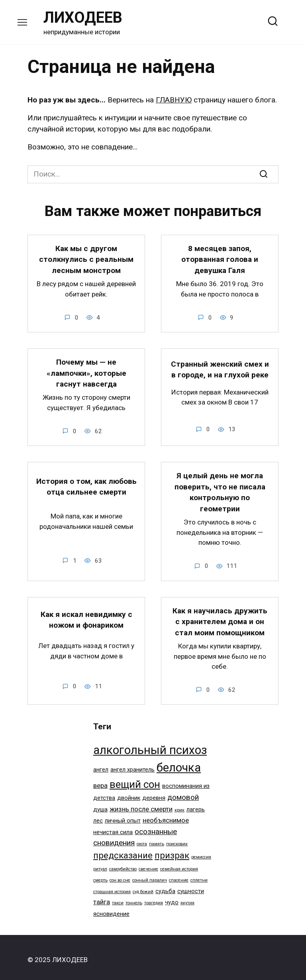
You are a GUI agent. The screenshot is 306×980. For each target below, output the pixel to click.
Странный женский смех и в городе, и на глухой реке (220, 367)
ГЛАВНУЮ (174, 100)
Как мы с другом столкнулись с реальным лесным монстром (86, 259)
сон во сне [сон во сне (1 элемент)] (120, 875)
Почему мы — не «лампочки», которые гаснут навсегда (86, 371)
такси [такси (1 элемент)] (118, 898)
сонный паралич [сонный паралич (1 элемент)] (150, 875)
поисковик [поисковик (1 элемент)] (177, 839)
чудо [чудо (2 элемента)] (172, 897)
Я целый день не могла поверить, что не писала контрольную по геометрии (220, 489)
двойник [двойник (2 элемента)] (129, 793)
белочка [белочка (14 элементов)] (179, 762)
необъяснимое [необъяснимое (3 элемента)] (166, 815)
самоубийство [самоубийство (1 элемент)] (123, 864)
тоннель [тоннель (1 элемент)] (134, 898)
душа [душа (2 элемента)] (100, 804)
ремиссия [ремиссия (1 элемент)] (201, 852)
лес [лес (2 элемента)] (98, 816)
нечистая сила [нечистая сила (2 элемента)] (113, 827)
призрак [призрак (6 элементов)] (172, 850)
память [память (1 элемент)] (157, 839)
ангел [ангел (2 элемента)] (101, 765)
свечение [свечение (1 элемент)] (148, 864)
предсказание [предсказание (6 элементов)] (123, 850)
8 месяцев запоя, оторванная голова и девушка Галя (220, 259)
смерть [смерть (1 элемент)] (100, 875)
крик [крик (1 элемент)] (179, 805)
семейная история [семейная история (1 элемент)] (179, 864)
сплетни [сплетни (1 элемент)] (199, 875)
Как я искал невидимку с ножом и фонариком (86, 615)
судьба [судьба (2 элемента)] (165, 886)
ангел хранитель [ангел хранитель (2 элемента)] (132, 765)
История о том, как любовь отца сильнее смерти (86, 483)
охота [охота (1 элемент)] (142, 839)
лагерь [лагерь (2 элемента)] (196, 804)
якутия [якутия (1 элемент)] (187, 898)
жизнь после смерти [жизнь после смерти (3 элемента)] (141, 804)
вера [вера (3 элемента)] (100, 780)
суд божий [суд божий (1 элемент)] (143, 887)
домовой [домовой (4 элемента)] (183, 792)
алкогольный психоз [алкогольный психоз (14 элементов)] (150, 745)
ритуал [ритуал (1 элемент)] (100, 864)
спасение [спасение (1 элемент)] (179, 875)
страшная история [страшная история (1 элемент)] (112, 887)
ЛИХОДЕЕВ (83, 18)
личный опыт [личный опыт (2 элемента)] (123, 816)
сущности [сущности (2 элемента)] (191, 886)
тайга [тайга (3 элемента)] (102, 897)
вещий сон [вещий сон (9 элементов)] (135, 779)
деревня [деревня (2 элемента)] (154, 793)
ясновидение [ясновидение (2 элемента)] (111, 909)
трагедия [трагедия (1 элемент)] (154, 898)
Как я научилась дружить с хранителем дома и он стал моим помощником (220, 617)
